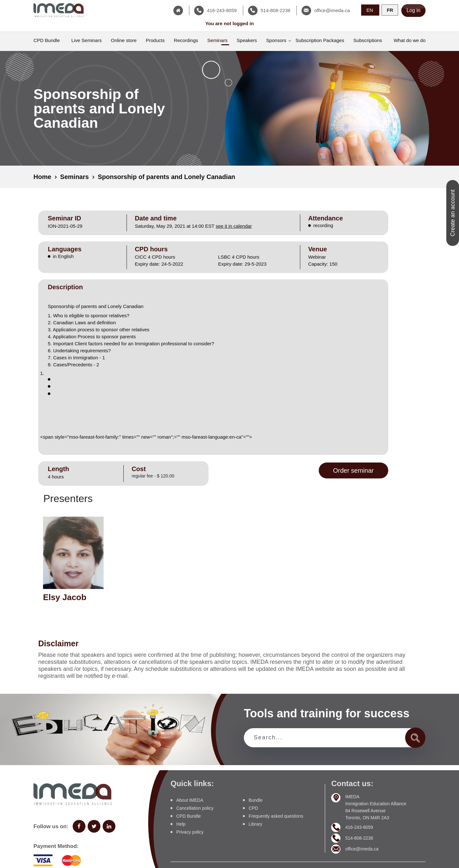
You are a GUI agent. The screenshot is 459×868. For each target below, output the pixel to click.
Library (255, 824)
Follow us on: (51, 826)
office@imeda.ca (362, 849)
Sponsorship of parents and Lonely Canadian (167, 177)
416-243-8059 (359, 827)
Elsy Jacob (65, 597)
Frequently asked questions (276, 816)
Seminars (75, 177)
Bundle (256, 800)
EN (370, 10)
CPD (253, 808)
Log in (413, 10)
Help (181, 824)
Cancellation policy (195, 808)
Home (42, 177)
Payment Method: (56, 846)
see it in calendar (234, 226)
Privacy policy (190, 832)
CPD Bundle (189, 816)
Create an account (453, 213)
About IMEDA (190, 800)
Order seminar (353, 470)
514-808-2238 (359, 838)
